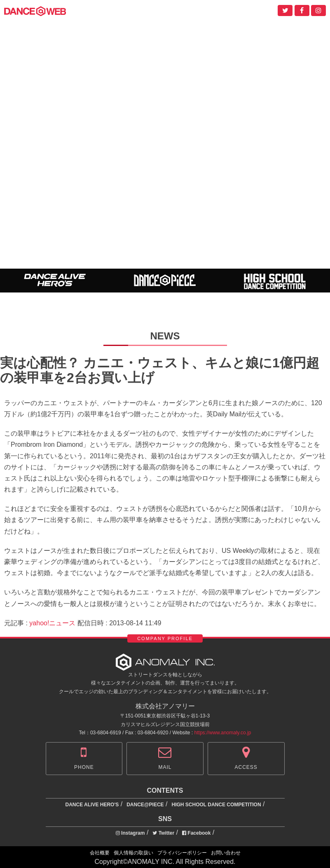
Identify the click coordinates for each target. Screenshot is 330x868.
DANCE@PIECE (145, 805)
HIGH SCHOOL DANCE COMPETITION (216, 805)
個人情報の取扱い (133, 853)
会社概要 (100, 853)
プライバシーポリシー (182, 853)
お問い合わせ (226, 853)
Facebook (196, 833)
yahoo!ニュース (52, 623)
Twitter (163, 833)
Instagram (130, 833)
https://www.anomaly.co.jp (223, 733)
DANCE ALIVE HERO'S (92, 805)
